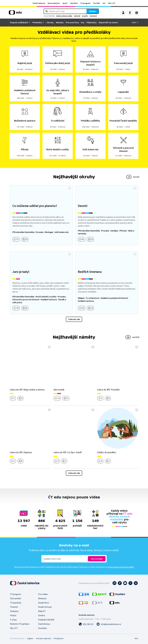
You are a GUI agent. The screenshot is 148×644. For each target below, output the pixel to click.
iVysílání (74, 3)
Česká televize (39, 3)
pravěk (85, 16)
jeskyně (77, 16)
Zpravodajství (54, 3)
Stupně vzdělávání (19, 23)
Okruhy (50, 23)
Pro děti (97, 3)
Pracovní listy (72, 23)
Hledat (92, 11)
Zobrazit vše (74, 319)
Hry (83, 23)
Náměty (60, 23)
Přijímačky (92, 23)
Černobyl (93, 16)
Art (104, 3)
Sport (65, 3)
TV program (85, 3)
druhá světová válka (64, 16)
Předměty (37, 23)
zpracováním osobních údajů (121, 567)
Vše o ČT (112, 3)
